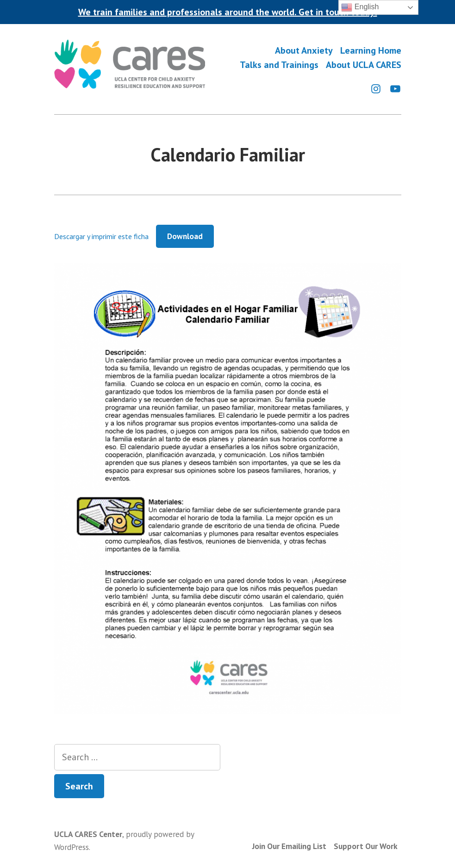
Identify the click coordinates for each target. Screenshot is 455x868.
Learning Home (371, 50)
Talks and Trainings (279, 65)
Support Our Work (366, 846)
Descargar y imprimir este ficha (101, 236)
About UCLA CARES (364, 65)
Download (185, 236)
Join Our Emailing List (289, 846)
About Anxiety (304, 50)
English (360, 7)
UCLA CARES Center (88, 834)
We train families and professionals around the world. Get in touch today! (228, 12)
